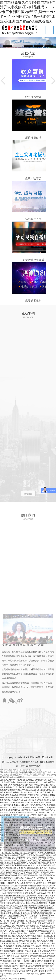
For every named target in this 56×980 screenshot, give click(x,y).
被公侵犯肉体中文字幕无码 (19, 858)
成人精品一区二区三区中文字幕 (24, 853)
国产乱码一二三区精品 (28, 916)
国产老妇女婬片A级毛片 (10, 911)
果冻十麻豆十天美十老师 (43, 835)
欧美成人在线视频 (23, 946)
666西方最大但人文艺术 (14, 881)
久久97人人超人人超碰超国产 (14, 931)
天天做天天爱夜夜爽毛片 (16, 898)
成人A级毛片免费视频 (20, 941)
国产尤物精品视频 (41, 918)
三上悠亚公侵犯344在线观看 (14, 926)
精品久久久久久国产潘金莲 (36, 959)
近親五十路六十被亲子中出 (26, 860)
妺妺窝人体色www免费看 (17, 883)
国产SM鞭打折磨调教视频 (29, 948)
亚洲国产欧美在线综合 (29, 956)
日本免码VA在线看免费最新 (28, 868)
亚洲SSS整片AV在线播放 (27, 896)
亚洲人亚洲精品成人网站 (32, 886)
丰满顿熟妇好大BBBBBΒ (37, 845)
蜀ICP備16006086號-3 (30, 766)
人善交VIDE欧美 (22, 943)
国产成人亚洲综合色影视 (12, 870)
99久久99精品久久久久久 (18, 908)
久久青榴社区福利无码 (44, 964)
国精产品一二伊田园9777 (39, 943)
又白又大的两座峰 (7, 943)
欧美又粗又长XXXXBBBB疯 (14, 971)
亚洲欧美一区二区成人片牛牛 (18, 840)
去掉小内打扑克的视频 (33, 850)
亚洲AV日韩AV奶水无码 (14, 875)
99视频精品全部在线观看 (29, 838)
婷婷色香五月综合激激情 (33, 870)
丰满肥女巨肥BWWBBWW (23, 969)
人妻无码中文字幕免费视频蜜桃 (41, 908)
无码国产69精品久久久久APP (19, 903)
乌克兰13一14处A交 (21, 961)
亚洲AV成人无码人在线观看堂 (31, 966)
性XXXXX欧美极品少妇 (29, 911)
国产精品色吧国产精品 (40, 913)
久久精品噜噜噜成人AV (21, 865)
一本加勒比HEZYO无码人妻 (15, 845)
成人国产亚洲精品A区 (24, 835)
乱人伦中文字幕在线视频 (18, 953)
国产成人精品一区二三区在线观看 (18, 923)
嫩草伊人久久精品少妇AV (33, 863)
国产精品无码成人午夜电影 (37, 926)
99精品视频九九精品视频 (37, 931)
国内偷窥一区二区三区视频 (23, 891)
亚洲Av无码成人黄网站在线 (19, 913)
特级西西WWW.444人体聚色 (26, 848)
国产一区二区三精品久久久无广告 (22, 878)
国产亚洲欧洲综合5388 (33, 875)
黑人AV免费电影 (9, 918)
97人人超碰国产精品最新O (41, 946)
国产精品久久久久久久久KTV (20, 936)
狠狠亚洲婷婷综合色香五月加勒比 (24, 951)
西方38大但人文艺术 (25, 918)
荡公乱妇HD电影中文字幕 (25, 928)
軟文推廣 (13, 979)
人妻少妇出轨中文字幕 (39, 858)
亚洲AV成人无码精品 (39, 865)
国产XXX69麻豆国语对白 (14, 959)
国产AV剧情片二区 (16, 850)
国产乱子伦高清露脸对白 (25, 964)
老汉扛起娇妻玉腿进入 (13, 863)
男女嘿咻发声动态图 (32, 881)
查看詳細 (28, 494)
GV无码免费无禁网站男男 (32, 906)
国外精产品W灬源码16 (26, 933)
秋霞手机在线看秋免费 (40, 840)
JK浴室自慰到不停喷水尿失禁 (16, 893)
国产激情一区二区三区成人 (28, 921)
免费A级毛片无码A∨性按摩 (40, 893)
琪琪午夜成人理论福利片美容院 (42, 953)
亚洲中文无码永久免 (37, 961)
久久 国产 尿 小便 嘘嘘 (36, 888)
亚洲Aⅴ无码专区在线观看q (30, 901)
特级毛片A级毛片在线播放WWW (27, 873)
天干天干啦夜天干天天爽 (10, 956)
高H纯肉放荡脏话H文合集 (42, 903)
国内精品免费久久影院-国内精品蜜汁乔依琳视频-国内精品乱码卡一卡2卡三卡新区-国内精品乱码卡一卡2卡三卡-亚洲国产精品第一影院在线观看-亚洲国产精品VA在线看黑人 (27, 12)
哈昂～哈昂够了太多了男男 (29, 843)
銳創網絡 (21, 979)
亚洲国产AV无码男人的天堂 (15, 888)
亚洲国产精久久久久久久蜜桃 (42, 941)
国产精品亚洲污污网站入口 (37, 898)
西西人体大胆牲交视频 (35, 971)
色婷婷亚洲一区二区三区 (43, 936)
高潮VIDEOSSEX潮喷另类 (24, 974)
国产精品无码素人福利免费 (34, 855)
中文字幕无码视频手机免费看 (40, 883)
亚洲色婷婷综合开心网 (13, 855)
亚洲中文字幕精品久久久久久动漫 (36, 938)
